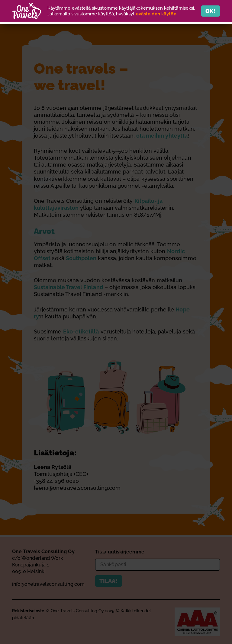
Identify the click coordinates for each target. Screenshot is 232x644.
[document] (116, 322)
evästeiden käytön (156, 14)
